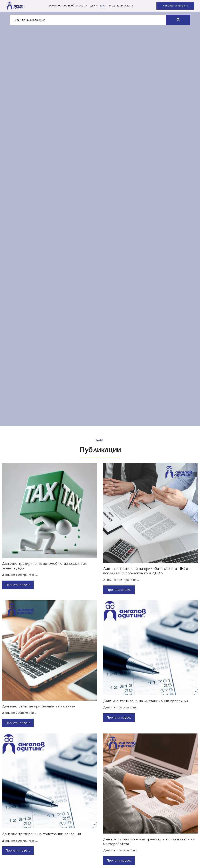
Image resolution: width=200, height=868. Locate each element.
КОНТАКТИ (125, 6)
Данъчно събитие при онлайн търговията (39, 706)
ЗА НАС (69, 6)
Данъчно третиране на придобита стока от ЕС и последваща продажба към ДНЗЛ (146, 571)
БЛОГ (103, 6)
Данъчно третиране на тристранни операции (42, 834)
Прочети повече (18, 585)
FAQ (112, 6)
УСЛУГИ (82, 6)
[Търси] (88, 20)
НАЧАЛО (55, 6)
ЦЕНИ (94, 6)
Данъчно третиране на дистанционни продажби (146, 701)
